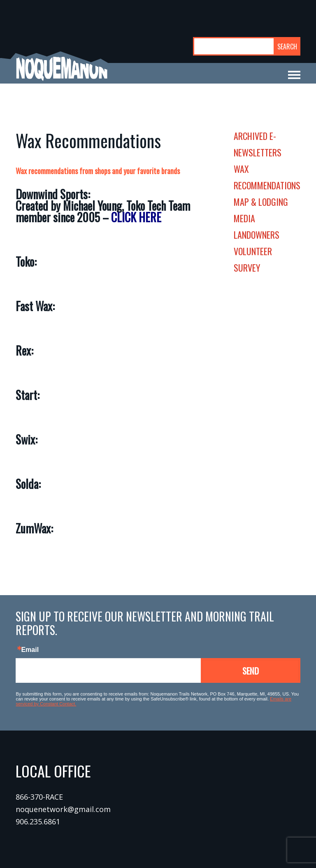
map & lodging (261, 202)
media (244, 218)
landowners (257, 235)
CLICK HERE (136, 217)
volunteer (253, 251)
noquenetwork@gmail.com (63, 809)
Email (30, 650)
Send (251, 671)
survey (247, 268)
